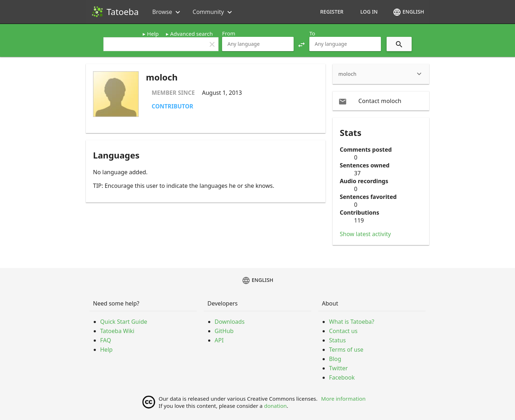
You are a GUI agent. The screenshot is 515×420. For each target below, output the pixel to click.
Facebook (342, 377)
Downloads (230, 322)
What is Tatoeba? (352, 322)
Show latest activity (365, 234)
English (408, 12)
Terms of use (346, 350)
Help (153, 34)
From (229, 33)
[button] (301, 44)
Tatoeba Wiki (117, 331)
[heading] (381, 74)
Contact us (343, 331)
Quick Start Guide (124, 322)
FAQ (106, 340)
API (219, 340)
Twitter (338, 368)
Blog (335, 359)
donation (275, 406)
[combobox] (258, 44)
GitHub (224, 331)
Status (337, 340)
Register (332, 12)
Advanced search (192, 34)
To (312, 33)
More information (344, 399)
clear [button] (212, 44)
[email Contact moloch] (381, 101)
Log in (369, 12)
